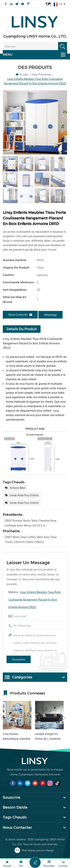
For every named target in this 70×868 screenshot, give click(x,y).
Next (64, 718)
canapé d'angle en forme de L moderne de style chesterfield (48, 736)
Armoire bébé (17, 488)
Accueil (22, 74)
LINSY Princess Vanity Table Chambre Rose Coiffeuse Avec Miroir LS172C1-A (31, 523)
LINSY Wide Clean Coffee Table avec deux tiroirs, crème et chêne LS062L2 (31, 539)
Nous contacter (20, 315)
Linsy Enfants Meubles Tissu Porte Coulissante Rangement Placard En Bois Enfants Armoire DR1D (35, 599)
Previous (2, 718)
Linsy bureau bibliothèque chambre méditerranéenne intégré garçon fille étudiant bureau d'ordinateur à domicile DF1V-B (17, 736)
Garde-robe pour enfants (24, 495)
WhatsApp (50, 315)
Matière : (35, 599)
